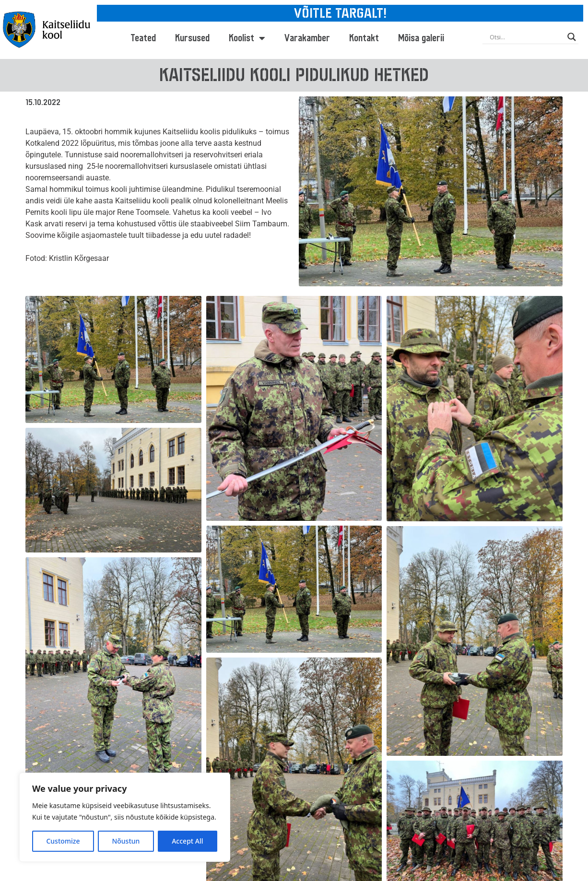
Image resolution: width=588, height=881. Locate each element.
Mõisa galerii (421, 38)
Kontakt (364, 38)
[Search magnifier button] (572, 37)
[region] (125, 817)
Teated (143, 38)
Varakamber (307, 38)
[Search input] (526, 37)
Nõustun (126, 841)
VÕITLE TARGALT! (340, 13)
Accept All (187, 841)
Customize (63, 841)
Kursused (192, 38)
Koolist (247, 38)
